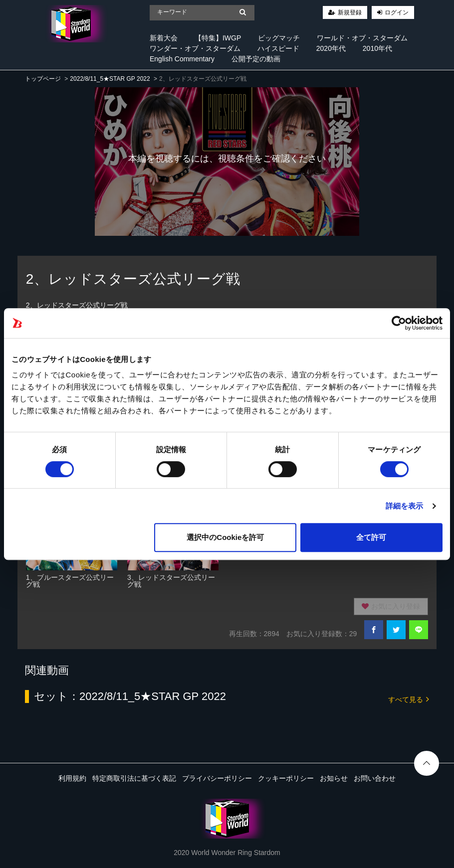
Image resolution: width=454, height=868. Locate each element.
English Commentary (182, 59)
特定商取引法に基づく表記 (134, 778)
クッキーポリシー (286, 778)
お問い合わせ (375, 778)
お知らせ (334, 778)
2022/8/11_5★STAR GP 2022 (110, 79)
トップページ (43, 79)
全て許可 (371, 537)
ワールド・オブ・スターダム (362, 38)
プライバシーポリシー (217, 778)
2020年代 (331, 48)
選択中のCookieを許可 (225, 537)
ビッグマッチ (279, 38)
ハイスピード (278, 48)
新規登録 (350, 12)
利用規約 (72, 778)
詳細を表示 (405, 506)
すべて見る (409, 699)
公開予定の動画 (256, 59)
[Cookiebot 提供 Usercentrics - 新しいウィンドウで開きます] (399, 323)
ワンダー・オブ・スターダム (195, 48)
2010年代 (377, 48)
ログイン (397, 12)
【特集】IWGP (218, 38)
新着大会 (164, 38)
